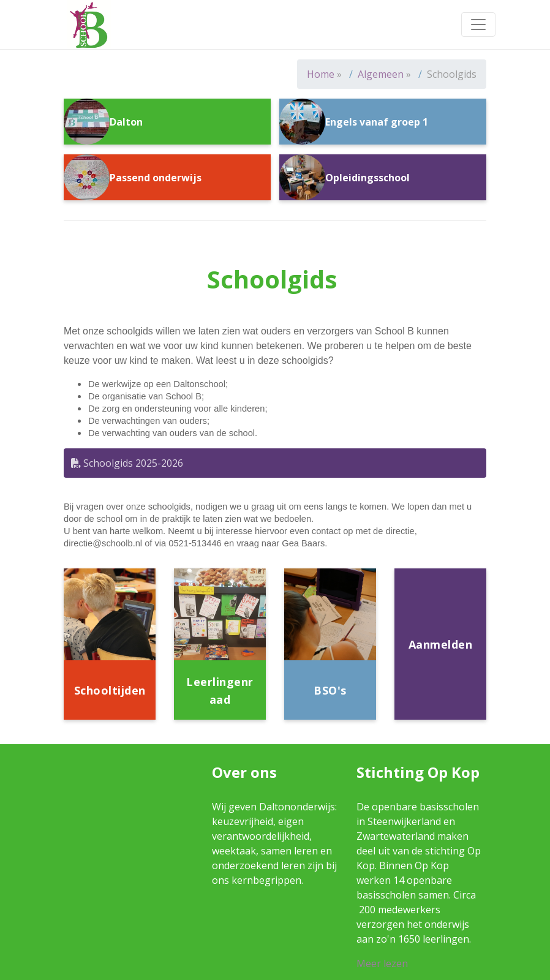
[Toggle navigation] (478, 24)
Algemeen (381, 74)
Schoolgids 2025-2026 (127, 463)
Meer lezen (382, 963)
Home (321, 74)
